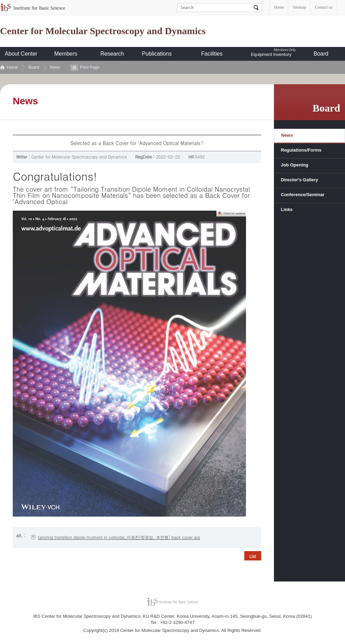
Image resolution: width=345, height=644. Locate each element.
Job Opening (294, 165)
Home (279, 7)
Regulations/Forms (301, 150)
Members (66, 54)
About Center (21, 54)
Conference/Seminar (303, 195)
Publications (157, 54)
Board (321, 54)
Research (112, 54)
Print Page (90, 67)
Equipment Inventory (271, 54)
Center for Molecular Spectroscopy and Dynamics (103, 31)
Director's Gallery (299, 180)
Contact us (324, 7)
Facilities (212, 54)
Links (287, 209)
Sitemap (299, 7)
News (55, 67)
